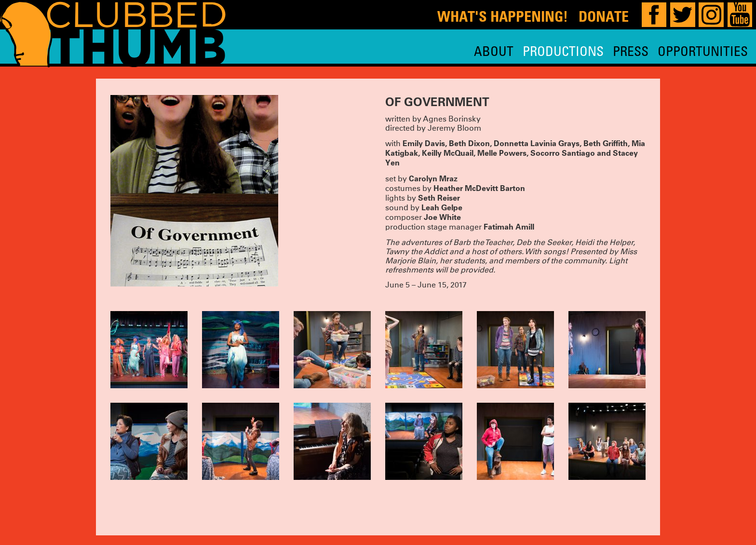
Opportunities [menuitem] (703, 51)
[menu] (611, 51)
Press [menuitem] (631, 51)
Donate (604, 16)
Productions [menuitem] (563, 51)
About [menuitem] (494, 51)
